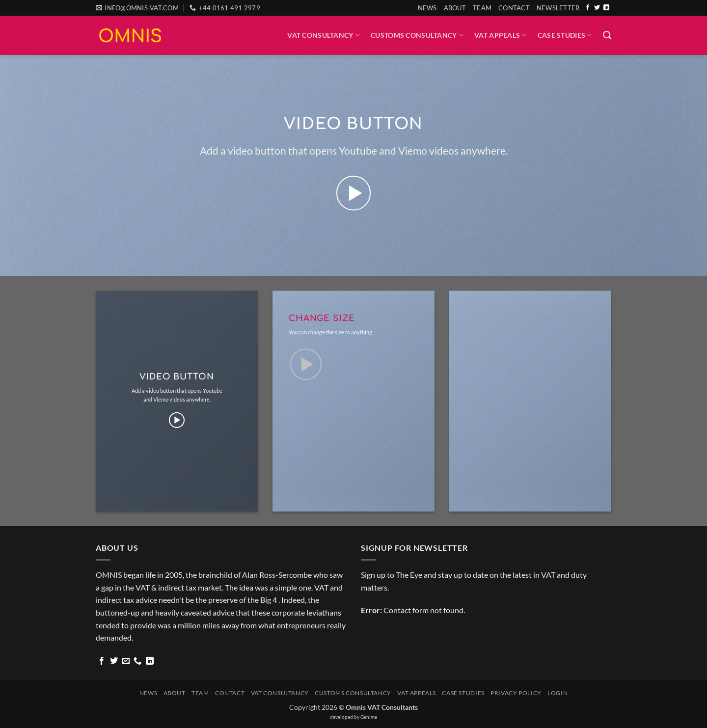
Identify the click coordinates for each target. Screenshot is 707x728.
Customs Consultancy (417, 35)
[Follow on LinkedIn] (606, 8)
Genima (369, 717)
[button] (558, 8)
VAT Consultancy (324, 35)
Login (557, 693)
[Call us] (137, 661)
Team (482, 8)
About (455, 8)
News (427, 8)
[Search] (607, 36)
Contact (514, 8)
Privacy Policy (516, 693)
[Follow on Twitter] (597, 8)
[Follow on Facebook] (588, 8)
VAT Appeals (501, 35)
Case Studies (565, 35)
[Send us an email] (126, 661)
